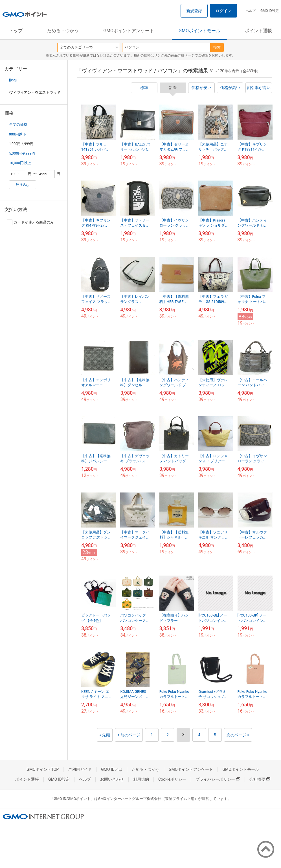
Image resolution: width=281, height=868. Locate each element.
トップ (16, 31)
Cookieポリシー (172, 779)
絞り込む (23, 185)
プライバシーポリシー (218, 779)
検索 (217, 47)
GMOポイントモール (199, 31)
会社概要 (260, 779)
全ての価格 (18, 124)
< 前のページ (129, 735)
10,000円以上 (20, 163)
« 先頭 (105, 735)
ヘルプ (251, 11)
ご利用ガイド (80, 769)
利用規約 (141, 779)
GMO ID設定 (270, 11)
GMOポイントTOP (43, 769)
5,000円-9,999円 (22, 153)
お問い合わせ (112, 779)
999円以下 (18, 134)
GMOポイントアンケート (129, 31)
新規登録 (194, 11)
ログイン (223, 11)
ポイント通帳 (258, 31)
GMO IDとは (112, 769)
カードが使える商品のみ (30, 222)
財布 (13, 80)
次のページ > (238, 735)
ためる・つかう (63, 31)
